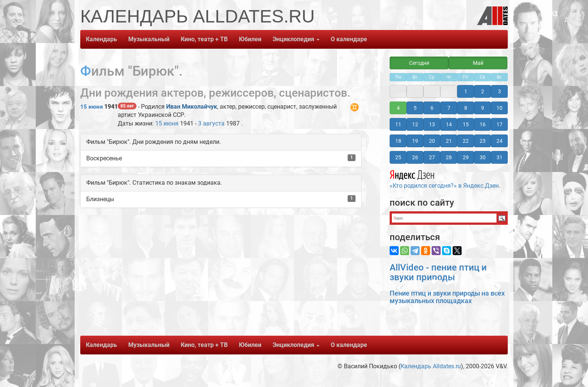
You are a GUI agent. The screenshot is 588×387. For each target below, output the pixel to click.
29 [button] (466, 157)
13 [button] (432, 124)
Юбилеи (250, 39)
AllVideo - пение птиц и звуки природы (438, 272)
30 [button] (483, 157)
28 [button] (449, 157)
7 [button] (449, 108)
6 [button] (432, 108)
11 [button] (398, 124)
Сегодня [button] (419, 63)
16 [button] (483, 124)
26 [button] (415, 157)
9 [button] (483, 108)
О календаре (349, 39)
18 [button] (398, 141)
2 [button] (483, 91)
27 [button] (432, 157)
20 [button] (432, 141)
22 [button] (466, 141)
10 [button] (499, 108)
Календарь (101, 39)
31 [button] (499, 157)
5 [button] (415, 108)
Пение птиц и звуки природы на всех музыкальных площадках (447, 297)
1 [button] (466, 91)
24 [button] (499, 141)
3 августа (211, 123)
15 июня (91, 107)
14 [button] (449, 124)
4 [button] (398, 108)
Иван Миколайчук (192, 107)
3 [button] (499, 91)
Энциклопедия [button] (296, 39)
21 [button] (449, 141)
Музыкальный (149, 39)
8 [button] (466, 108)
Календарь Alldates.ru (431, 366)
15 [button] (466, 124)
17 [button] (499, 124)
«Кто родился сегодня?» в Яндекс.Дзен (444, 178)
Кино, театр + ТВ (204, 39)
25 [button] (398, 157)
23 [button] (483, 141)
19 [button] (415, 141)
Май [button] (478, 63)
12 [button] (415, 124)
